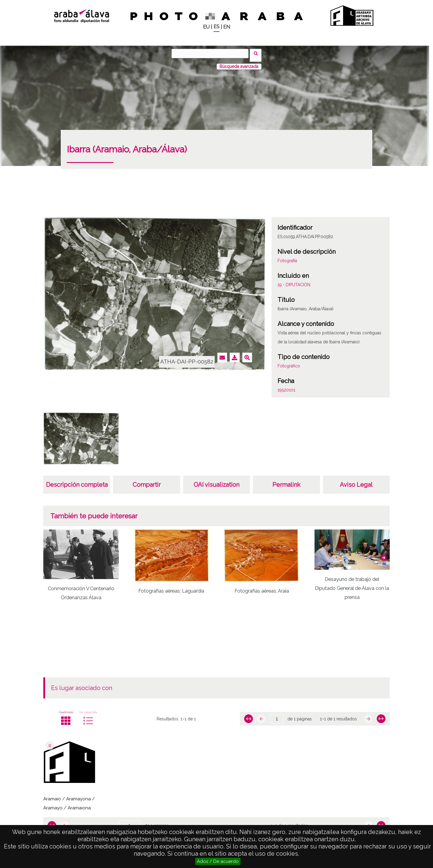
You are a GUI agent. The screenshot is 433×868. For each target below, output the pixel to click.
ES (216, 27)
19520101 (286, 386)
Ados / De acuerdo (218, 861)
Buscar (258, 53)
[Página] (277, 715)
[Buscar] (212, 54)
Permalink (286, 481)
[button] (384, 554)
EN (227, 27)
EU (206, 27)
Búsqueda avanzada (239, 63)
